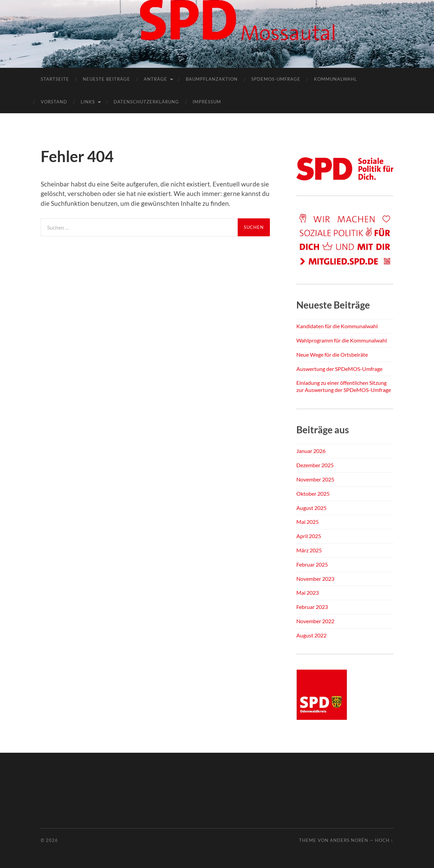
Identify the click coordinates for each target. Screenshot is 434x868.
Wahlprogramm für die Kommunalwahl (342, 340)
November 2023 (315, 579)
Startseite (55, 79)
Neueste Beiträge (106, 79)
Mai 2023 (308, 593)
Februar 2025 (312, 564)
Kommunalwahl (336, 79)
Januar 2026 (311, 451)
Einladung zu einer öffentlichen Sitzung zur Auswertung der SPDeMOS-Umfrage (344, 386)
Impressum (207, 102)
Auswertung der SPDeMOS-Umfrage (339, 369)
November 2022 (315, 621)
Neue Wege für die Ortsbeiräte (332, 354)
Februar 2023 (312, 607)
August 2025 (311, 508)
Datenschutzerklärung (146, 102)
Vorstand (54, 102)
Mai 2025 (308, 522)
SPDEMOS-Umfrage (276, 79)
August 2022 (311, 635)
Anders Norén (349, 840)
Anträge (155, 79)
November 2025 (315, 479)
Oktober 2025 (313, 494)
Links (88, 102)
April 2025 (309, 536)
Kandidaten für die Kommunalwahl (337, 326)
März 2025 (309, 550)
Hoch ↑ (384, 840)
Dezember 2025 (315, 465)
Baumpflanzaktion (212, 79)
